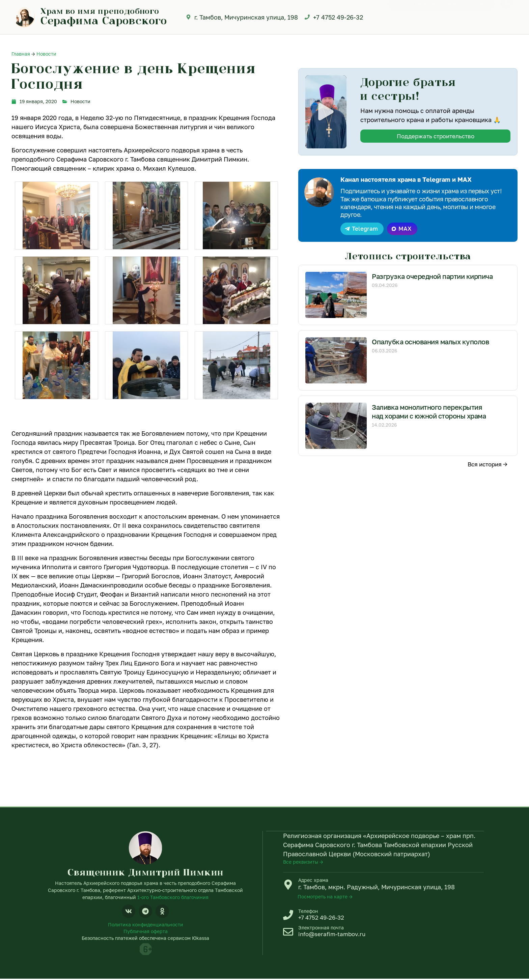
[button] (326, 112)
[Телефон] (288, 917)
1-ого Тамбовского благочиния (173, 898)
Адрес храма (313, 881)
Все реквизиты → (303, 862)
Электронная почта (321, 930)
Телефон (308, 912)
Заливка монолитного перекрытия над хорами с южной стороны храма (431, 417)
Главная (21, 54)
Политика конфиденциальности (146, 925)
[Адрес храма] (288, 885)
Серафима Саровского (104, 20)
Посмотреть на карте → (325, 898)
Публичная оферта (146, 932)
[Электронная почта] (288, 934)
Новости (46, 54)
